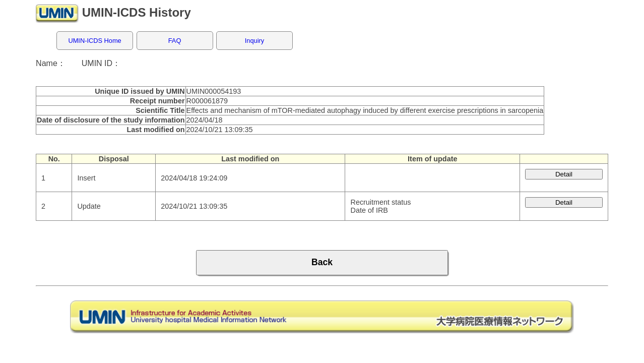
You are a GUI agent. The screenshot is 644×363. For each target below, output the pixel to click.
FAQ (175, 41)
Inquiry (254, 41)
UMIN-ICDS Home (94, 41)
